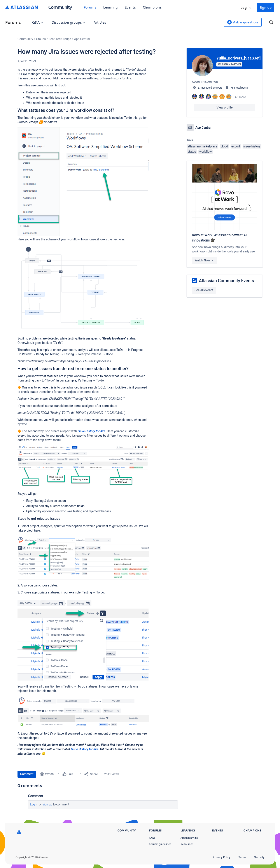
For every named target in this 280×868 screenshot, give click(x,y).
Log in (246, 7)
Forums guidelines (160, 844)
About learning (189, 838)
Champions (152, 7)
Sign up (266, 7)
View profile (225, 107)
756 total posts (239, 88)
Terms (242, 857)
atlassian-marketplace (202, 146)
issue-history (252, 146)
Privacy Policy (222, 857)
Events (130, 7)
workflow (205, 152)
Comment (27, 774)
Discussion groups (68, 22)
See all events (204, 290)
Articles (100, 22)
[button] (83, 181)
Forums (90, 7)
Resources (187, 844)
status (192, 152)
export (236, 146)
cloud (224, 146)
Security (259, 857)
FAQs (152, 838)
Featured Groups (60, 39)
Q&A (37, 22)
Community (60, 7)
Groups (41, 39)
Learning (110, 7)
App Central (82, 39)
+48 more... (241, 97)
